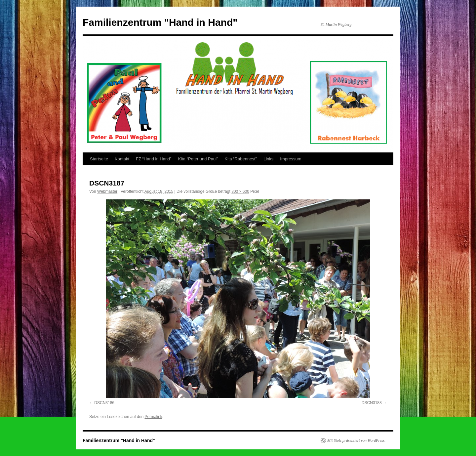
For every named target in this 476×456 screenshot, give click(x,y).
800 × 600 (240, 191)
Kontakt (122, 159)
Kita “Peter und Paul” (198, 159)
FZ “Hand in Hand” (154, 159)
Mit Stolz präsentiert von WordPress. (356, 440)
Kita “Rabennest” (241, 159)
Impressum (291, 159)
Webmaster (107, 191)
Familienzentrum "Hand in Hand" (160, 22)
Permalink (153, 417)
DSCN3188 (372, 403)
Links (268, 159)
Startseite (99, 159)
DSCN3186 (104, 403)
